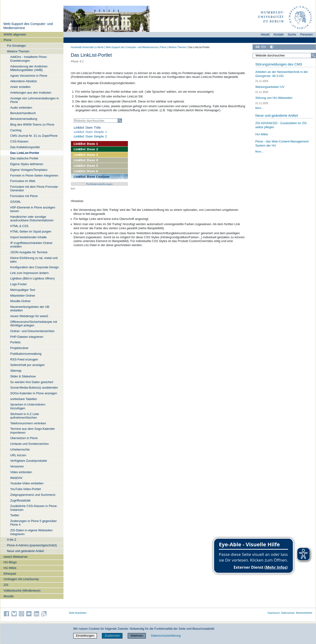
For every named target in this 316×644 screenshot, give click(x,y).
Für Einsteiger (16, 46)
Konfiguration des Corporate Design (34, 267)
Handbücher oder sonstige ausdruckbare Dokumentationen (32, 218)
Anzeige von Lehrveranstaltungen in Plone (35, 100)
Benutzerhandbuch (23, 113)
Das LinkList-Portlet (25, 153)
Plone (8, 40)
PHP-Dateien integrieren (27, 337)
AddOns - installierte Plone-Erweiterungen (29, 59)
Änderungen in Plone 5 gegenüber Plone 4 (34, 523)
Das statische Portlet (24, 158)
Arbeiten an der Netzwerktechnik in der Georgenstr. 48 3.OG (282, 74)
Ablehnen (137, 636)
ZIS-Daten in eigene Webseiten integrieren (32, 532)
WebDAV (16, 478)
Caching (16, 130)
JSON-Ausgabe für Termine (29, 252)
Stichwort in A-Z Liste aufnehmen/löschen (25, 416)
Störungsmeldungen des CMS (279, 64)
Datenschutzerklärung (166, 636)
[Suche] (313, 56)
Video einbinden (21, 472)
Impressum (274, 613)
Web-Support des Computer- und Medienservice (132, 47)
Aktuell (265, 35)
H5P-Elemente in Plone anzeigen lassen (33, 209)
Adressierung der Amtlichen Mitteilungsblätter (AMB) (29, 68)
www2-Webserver (16, 557)
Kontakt (279, 35)
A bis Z (12, 540)
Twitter (15, 515)
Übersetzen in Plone (24, 438)
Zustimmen (112, 636)
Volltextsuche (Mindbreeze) (22, 591)
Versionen (17, 466)
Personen (307, 35)
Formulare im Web (23, 181)
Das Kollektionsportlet (25, 147)
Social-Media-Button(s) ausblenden (34, 388)
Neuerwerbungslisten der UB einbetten (30, 309)
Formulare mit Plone (24, 196)
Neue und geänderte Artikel (25, 551)
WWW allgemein (15, 34)
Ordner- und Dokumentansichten (32, 331)
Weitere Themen (18, 51)
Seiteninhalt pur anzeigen (27, 365)
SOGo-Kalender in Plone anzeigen (34, 393)
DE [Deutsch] (258, 47)
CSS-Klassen (19, 141)
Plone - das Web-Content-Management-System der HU (282, 143)
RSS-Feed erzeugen (24, 359)
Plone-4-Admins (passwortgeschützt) (32, 545)
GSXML (16, 202)
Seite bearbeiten (78, 613)
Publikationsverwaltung (26, 354)
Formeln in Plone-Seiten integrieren (34, 175)
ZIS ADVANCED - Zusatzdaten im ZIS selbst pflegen (281, 125)
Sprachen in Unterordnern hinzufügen (28, 406)
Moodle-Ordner (21, 301)
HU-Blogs (10, 562)
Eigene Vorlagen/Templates (29, 170)
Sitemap (16, 371)
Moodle (9, 596)
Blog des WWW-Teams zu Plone (32, 124)
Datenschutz (288, 613)
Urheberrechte (20, 449)
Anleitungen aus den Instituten (31, 93)
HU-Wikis (10, 568)
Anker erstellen (20, 87)
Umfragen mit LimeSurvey (21, 579)
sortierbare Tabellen (24, 399)
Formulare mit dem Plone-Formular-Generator (34, 188)
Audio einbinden (21, 108)
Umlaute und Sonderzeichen (30, 444)
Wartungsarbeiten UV (270, 87)
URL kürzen (18, 455)
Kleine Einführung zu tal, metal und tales (34, 260)
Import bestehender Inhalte (29, 237)
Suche (292, 35)
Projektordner (19, 348)
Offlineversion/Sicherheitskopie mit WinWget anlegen (34, 324)
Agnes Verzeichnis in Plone (29, 76)
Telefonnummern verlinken (28, 423)
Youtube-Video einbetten (27, 483)
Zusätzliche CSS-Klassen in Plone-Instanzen (34, 508)
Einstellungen (85, 636)
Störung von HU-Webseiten (274, 98)
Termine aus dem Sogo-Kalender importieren (33, 431)
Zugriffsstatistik (20, 500)
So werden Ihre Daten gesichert (32, 382)
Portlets (15, 342)
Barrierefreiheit (304, 613)
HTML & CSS (19, 226)
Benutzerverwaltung (24, 119)
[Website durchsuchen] (284, 56)
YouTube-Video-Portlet (26, 489)
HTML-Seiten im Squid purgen (31, 231)
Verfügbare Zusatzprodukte (29, 461)
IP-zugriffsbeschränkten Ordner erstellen (32, 245)
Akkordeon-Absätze (24, 81)
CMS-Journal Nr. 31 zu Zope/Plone (34, 136)
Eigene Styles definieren (27, 164)
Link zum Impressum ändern (29, 273)
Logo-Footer (19, 284)
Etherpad (10, 574)
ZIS (6, 585)
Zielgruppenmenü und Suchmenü (33, 495)
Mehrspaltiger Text (23, 290)
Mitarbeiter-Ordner (23, 296)
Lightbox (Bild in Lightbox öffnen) (32, 278)
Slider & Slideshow (23, 376)
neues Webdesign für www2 (29, 316)
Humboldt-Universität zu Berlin (87, 47)
